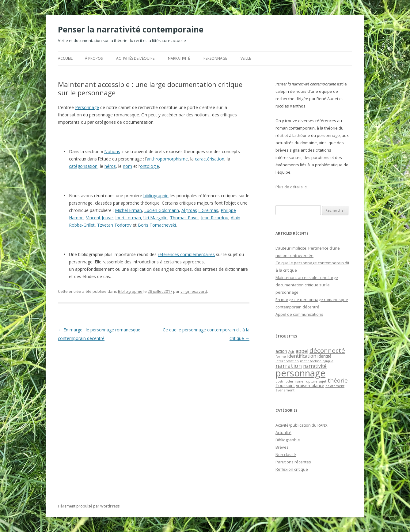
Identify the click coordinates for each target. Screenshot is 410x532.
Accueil (65, 58)
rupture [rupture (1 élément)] (311, 381)
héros (110, 166)
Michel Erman (128, 210)
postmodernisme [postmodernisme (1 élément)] (289, 381)
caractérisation (210, 159)
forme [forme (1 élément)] (281, 357)
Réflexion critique (292, 469)
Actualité (283, 432)
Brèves (282, 447)
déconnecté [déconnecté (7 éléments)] (327, 350)
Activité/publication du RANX (302, 425)
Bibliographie (130, 291)
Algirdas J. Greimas (200, 210)
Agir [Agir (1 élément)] (291, 352)
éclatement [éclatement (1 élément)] (335, 386)
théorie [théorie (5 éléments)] (338, 380)
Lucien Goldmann (162, 210)
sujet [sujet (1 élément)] (323, 381)
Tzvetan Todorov (114, 225)
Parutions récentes (293, 462)
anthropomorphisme (167, 159)
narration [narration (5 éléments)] (289, 366)
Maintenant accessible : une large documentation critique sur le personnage (307, 285)
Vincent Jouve (99, 218)
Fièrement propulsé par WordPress (89, 506)
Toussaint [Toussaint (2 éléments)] (285, 385)
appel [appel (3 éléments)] (302, 351)
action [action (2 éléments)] (281, 351)
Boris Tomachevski (157, 225)
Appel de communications (299, 314)
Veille (246, 58)
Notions (112, 151)
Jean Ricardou (215, 218)
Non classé (286, 455)
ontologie (150, 166)
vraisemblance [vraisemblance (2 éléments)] (310, 385)
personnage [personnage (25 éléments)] (300, 373)
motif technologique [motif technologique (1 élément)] (317, 361)
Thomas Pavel (184, 218)
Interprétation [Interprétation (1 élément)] (287, 361)
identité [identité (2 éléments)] (325, 356)
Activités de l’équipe (135, 58)
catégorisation (83, 166)
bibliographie (156, 196)
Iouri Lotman (128, 218)
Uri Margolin (156, 218)
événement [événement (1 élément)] (285, 390)
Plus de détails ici (291, 187)
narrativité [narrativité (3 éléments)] (315, 366)
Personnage (215, 58)
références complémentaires (186, 254)
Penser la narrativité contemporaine (131, 29)
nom (127, 166)
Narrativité (179, 58)
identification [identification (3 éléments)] (302, 356)
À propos (94, 58)
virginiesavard (194, 291)
